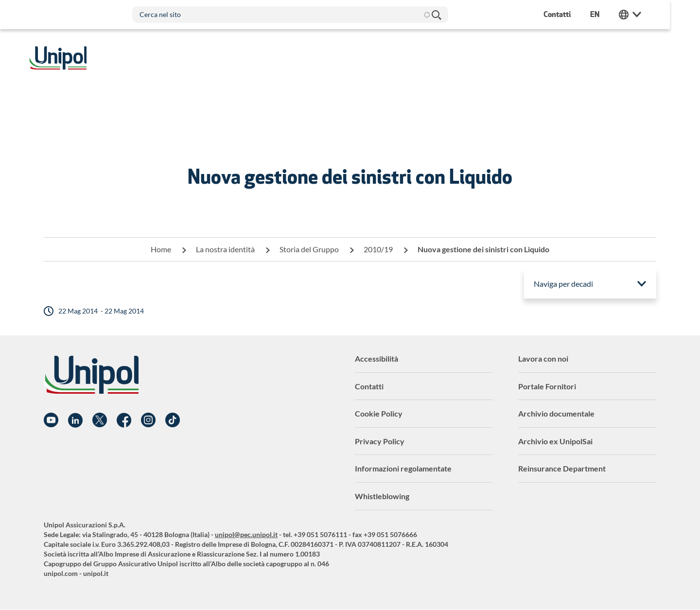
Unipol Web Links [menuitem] (645, 15)
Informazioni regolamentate (403, 468)
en (610, 14)
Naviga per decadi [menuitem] (563, 284)
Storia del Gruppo (309, 249)
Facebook (124, 420)
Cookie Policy (379, 413)
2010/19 (378, 249)
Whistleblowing (382, 496)
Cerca (451, 15)
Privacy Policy (380, 441)
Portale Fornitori (547, 386)
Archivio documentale (556, 413)
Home (161, 249)
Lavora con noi (543, 358)
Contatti (369, 386)
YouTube (51, 420)
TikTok (173, 420)
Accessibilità (376, 358)
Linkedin (75, 420)
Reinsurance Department (562, 468)
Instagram (148, 420)
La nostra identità (225, 249)
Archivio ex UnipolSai (555, 441)
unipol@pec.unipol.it (246, 534)
